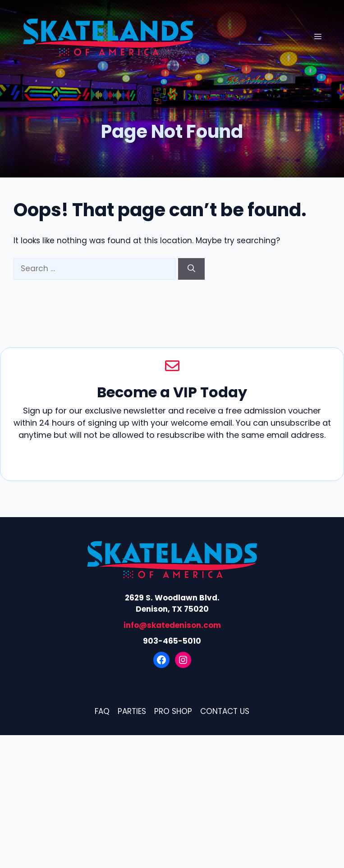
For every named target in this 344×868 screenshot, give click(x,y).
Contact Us (225, 711)
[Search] (191, 269)
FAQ (102, 711)
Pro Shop (173, 711)
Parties (132, 711)
